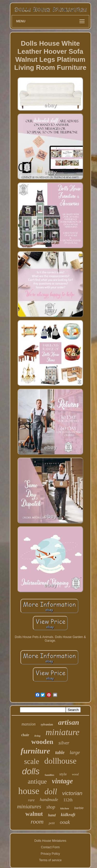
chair (25, 735)
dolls (31, 771)
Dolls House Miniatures (50, 841)
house (29, 791)
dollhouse (60, 761)
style (63, 774)
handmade (49, 800)
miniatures (29, 806)
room (37, 822)
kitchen (65, 808)
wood (75, 774)
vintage (62, 781)
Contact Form (50, 847)
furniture (35, 751)
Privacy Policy (50, 854)
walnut (34, 814)
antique (37, 781)
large (75, 752)
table (60, 752)
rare (31, 800)
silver (64, 743)
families (50, 775)
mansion (28, 724)
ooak (65, 822)
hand (52, 815)
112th (68, 800)
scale (32, 761)
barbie (79, 808)
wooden (42, 742)
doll (51, 792)
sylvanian (47, 724)
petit (52, 823)
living (37, 736)
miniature (62, 732)
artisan (69, 722)
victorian (72, 793)
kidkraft (68, 815)
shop (51, 807)
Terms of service (50, 860)
